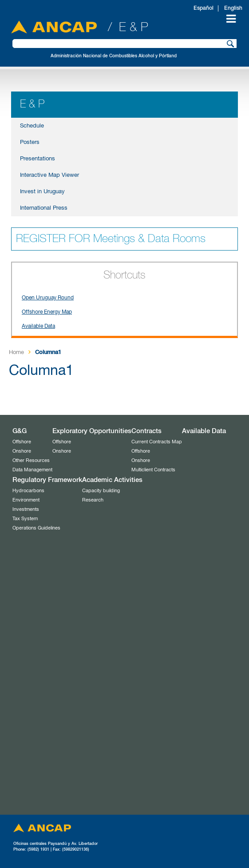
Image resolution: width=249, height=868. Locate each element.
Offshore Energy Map (47, 312)
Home (16, 352)
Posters (30, 142)
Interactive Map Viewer (49, 175)
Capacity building (101, 491)
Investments (26, 509)
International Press (44, 208)
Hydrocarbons (28, 491)
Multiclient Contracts (153, 470)
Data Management (32, 470)
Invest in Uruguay (42, 192)
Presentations (38, 159)
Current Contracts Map (157, 442)
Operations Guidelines (36, 528)
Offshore (22, 442)
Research (93, 500)
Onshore (22, 451)
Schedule (32, 126)
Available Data (38, 326)
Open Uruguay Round (48, 298)
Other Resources (31, 460)
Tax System (25, 519)
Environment (26, 500)
